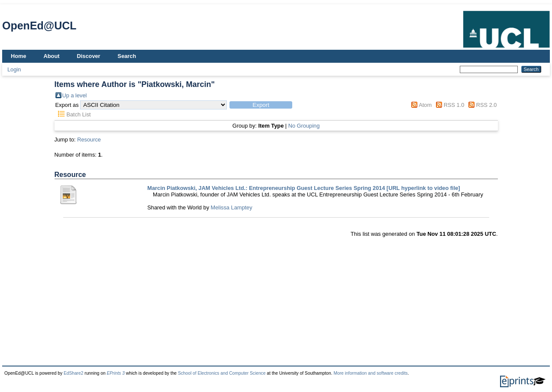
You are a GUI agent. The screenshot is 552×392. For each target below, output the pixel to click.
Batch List (78, 114)
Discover (89, 56)
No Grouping (304, 126)
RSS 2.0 (487, 105)
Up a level (75, 95)
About (52, 56)
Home (19, 56)
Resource (89, 140)
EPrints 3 (116, 373)
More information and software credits (370, 373)
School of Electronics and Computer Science (222, 373)
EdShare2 (74, 373)
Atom (425, 105)
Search (127, 56)
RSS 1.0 (454, 105)
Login (14, 69)
